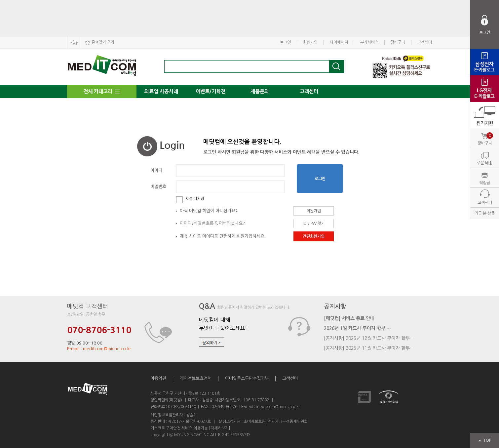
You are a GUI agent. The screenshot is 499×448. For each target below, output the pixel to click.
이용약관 (158, 378)
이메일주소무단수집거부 (247, 378)
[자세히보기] (219, 428)
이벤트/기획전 (211, 91)
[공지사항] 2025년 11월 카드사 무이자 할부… (369, 348)
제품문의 (260, 91)
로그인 (285, 42)
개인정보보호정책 (196, 378)
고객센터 (425, 42)
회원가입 (310, 42)
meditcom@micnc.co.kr (278, 407)
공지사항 (335, 306)
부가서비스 (369, 42)
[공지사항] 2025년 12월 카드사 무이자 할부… (369, 338)
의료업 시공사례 (161, 91)
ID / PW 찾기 (314, 224)
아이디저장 (195, 199)
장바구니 (398, 42)
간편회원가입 (314, 236)
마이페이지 (339, 42)
